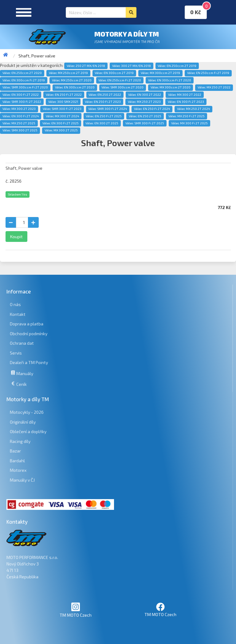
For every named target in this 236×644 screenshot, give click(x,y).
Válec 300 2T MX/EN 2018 (132, 66)
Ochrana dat (22, 343)
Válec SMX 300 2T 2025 (20, 130)
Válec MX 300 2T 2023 (19, 109)
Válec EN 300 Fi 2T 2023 (186, 102)
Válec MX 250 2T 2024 (193, 109)
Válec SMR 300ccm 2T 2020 (122, 87)
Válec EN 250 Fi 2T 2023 (103, 102)
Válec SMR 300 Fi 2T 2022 (22, 102)
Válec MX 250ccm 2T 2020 (72, 80)
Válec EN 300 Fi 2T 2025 (61, 123)
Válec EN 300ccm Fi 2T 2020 (170, 80)
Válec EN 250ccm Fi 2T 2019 (208, 73)
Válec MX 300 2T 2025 (61, 130)
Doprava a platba (27, 324)
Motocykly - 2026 (27, 412)
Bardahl (17, 461)
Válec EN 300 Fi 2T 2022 (21, 95)
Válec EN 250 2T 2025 (145, 116)
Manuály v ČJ (22, 480)
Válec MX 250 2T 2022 (214, 87)
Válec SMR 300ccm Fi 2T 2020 (25, 87)
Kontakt (18, 314)
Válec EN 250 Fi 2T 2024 (152, 109)
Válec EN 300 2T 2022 (145, 95)
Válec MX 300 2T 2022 (185, 95)
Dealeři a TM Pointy (29, 362)
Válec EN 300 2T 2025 (102, 123)
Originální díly (23, 422)
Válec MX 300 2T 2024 (62, 116)
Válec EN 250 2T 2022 (105, 95)
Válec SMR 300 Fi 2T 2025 (145, 123)
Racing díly (20, 441)
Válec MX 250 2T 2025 (19, 123)
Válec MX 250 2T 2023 (144, 102)
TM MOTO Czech (76, 610)
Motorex (18, 470)
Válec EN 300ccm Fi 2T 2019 (24, 80)
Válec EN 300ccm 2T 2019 (114, 73)
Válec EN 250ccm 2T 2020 (22, 73)
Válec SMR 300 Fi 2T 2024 (108, 109)
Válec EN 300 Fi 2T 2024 (21, 116)
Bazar (15, 451)
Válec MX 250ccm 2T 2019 (68, 73)
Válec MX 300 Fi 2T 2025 (189, 123)
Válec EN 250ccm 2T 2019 (177, 66)
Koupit (16, 237)
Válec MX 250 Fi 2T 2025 (187, 116)
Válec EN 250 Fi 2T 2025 (104, 116)
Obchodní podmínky (29, 334)
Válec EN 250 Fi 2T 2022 (64, 95)
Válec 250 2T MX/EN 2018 (86, 66)
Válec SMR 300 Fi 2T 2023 (62, 109)
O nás (15, 304)
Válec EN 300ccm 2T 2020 (75, 87)
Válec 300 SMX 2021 (63, 102)
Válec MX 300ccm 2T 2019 (160, 73)
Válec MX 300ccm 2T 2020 (171, 87)
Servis (16, 353)
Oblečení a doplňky (28, 431)
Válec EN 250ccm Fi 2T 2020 (120, 80)
